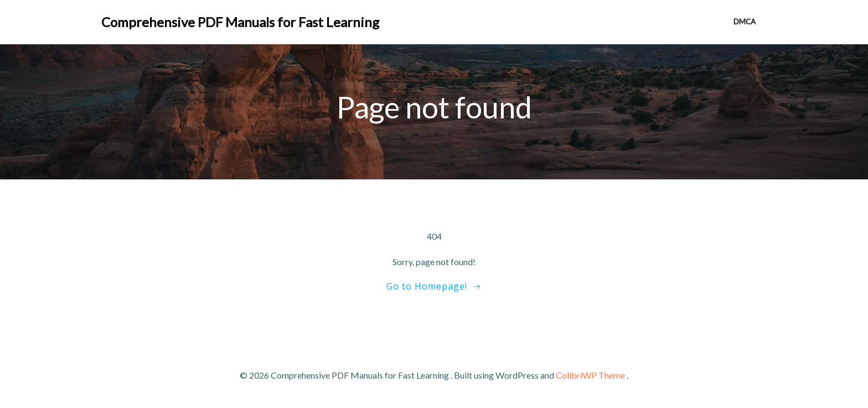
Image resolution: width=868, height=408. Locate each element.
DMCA (745, 22)
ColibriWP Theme (590, 375)
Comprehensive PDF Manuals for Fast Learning (240, 22)
